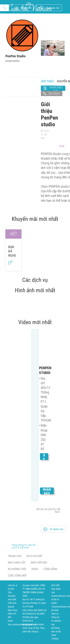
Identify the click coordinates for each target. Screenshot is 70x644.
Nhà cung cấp (17, 563)
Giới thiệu (47, 81)
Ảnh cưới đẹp (39, 563)
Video (35, 569)
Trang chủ (15, 556)
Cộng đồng (50, 569)
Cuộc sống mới (17, 576)
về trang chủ (53, 8)
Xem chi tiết (44, 471)
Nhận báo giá (56, 88)
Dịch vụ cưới (34, 556)
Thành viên (26, 8)
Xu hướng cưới (17, 569)
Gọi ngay (52, 94)
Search (5, 8)
